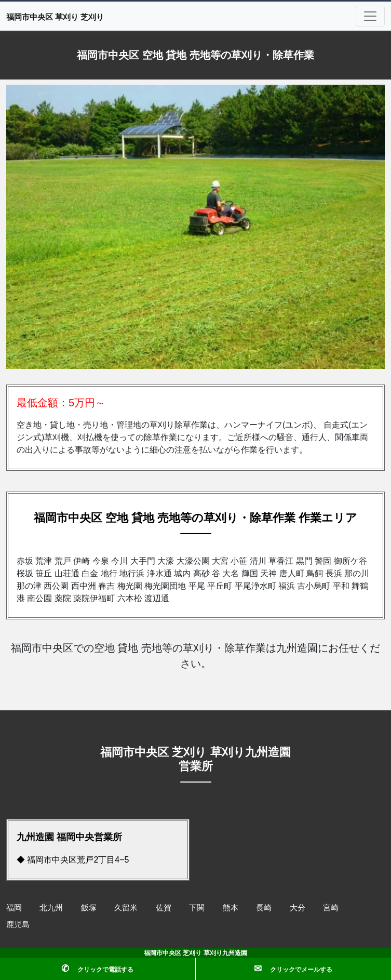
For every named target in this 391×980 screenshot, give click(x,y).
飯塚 (89, 908)
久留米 (126, 908)
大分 (298, 908)
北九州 (51, 908)
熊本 (231, 908)
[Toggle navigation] (370, 16)
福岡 (14, 908)
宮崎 (331, 908)
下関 (197, 908)
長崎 (264, 908)
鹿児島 (18, 924)
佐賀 (164, 908)
